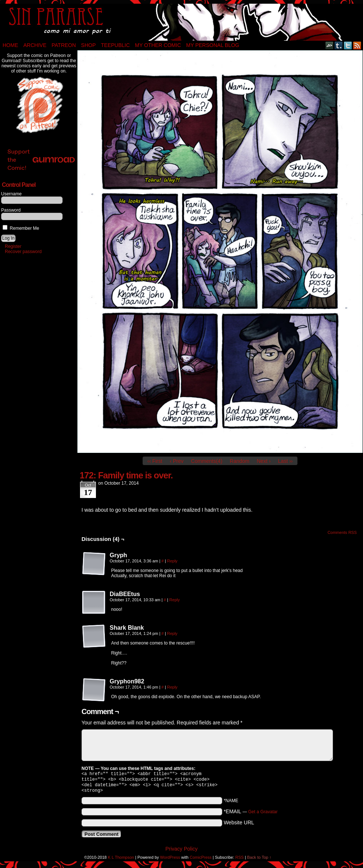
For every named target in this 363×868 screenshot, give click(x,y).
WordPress (170, 860)
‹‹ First (155, 461)
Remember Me (21, 228)
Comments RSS (342, 532)
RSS (357, 45)
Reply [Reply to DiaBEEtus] (174, 600)
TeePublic (116, 45)
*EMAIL (251, 814)
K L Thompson (121, 860)
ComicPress (201, 860)
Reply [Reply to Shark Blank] (172, 633)
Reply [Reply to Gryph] (172, 561)
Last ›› (286, 461)
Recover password (23, 252)
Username (11, 194)
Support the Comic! (41, 160)
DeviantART (329, 45)
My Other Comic (158, 45)
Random (239, 461)
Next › (264, 461)
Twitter (348, 45)
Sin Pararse (181, 22)
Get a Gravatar (263, 815)
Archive (35, 45)
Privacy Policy (181, 852)
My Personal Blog (213, 45)
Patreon (64, 45)
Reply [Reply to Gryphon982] (172, 687)
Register (13, 246)
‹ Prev (176, 461)
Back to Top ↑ (259, 860)
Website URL (239, 825)
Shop (89, 45)
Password (11, 210)
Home (10, 45)
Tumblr (339, 45)
